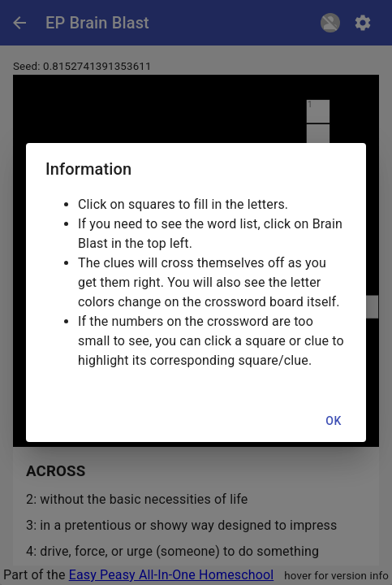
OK (334, 421)
